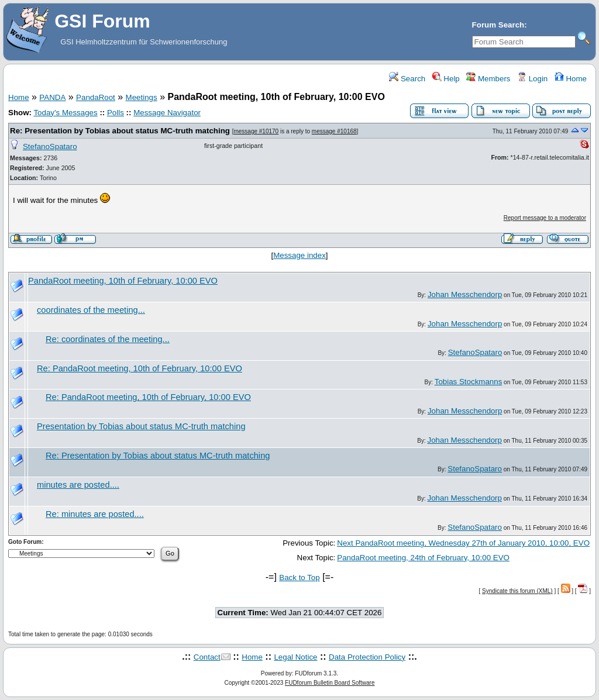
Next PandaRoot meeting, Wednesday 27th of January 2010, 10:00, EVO (463, 543)
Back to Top (299, 577)
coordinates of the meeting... (91, 310)
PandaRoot (96, 97)
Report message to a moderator (545, 218)
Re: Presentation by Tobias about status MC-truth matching (120, 131)
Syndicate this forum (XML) (517, 591)
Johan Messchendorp (465, 294)
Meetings (142, 97)
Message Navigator (167, 113)
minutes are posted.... (78, 485)
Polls (116, 113)
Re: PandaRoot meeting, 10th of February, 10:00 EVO (140, 368)
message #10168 (334, 131)
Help (446, 79)
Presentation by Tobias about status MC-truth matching (141, 426)
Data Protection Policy (367, 657)
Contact (207, 657)
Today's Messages (65, 113)
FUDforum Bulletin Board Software (330, 683)
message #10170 (256, 131)
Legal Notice (295, 657)
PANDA (52, 97)
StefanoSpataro (50, 146)
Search (407, 79)
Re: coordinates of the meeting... (108, 339)
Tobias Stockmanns (469, 382)
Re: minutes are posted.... (95, 514)
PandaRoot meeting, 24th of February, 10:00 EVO (423, 558)
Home (571, 79)
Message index (299, 255)
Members (488, 79)
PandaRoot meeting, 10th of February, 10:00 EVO (123, 281)
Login (532, 79)
